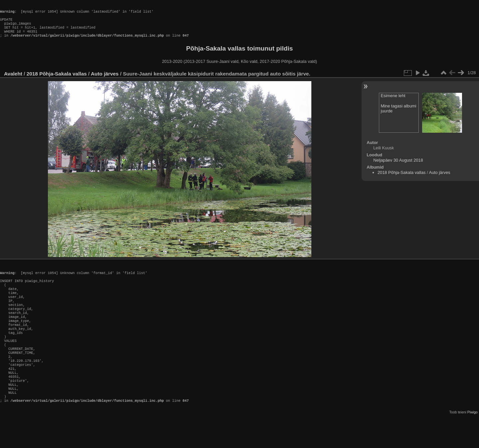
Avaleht (13, 80)
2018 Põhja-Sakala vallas (57, 80)
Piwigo (473, 443)
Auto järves (105, 80)
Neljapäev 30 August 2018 (398, 167)
